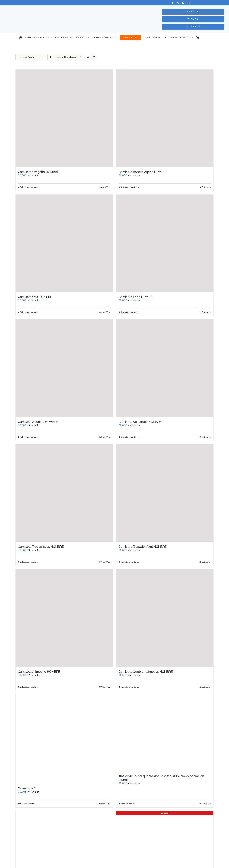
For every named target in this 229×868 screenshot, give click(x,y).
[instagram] (189, 3)
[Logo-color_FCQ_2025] (43, 8)
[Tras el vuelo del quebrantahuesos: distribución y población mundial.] (165, 733)
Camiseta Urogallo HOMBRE (38, 172)
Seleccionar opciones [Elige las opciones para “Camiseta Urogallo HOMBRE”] (29, 187)
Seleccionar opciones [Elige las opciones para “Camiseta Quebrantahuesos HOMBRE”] (130, 687)
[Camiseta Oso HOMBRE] (64, 243)
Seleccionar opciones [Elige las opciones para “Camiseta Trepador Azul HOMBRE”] (130, 562)
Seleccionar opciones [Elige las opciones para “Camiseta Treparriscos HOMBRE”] (29, 562)
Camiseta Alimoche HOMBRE (39, 672)
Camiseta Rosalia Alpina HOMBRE (143, 172)
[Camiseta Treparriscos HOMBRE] (64, 493)
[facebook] (172, 3)
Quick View (106, 187)
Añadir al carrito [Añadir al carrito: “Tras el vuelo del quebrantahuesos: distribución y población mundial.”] (128, 804)
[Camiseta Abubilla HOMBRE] (64, 368)
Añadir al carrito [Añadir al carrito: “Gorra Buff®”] (27, 804)
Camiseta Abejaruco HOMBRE (140, 422)
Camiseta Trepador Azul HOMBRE (143, 547)
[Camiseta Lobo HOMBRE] (165, 243)
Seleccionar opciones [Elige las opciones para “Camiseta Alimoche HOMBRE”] (29, 687)
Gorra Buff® (26, 788)
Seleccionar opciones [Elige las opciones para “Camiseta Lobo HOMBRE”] (130, 312)
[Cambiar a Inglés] (209, 38)
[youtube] (183, 3)
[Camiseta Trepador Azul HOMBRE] (165, 493)
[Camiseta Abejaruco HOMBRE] (165, 368)
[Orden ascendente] (50, 57)
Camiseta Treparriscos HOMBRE (41, 547)
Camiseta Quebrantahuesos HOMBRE (146, 672)
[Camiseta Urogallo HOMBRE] (64, 118)
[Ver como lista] (94, 57)
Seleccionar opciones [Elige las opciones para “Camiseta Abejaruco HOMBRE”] (130, 437)
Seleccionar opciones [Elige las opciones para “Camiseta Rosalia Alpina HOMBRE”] (130, 187)
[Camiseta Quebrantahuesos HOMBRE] (165, 618)
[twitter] (178, 3)
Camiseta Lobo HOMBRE (136, 297)
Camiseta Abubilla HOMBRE (38, 422)
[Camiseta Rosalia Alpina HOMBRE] (165, 118)
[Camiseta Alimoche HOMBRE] (64, 618)
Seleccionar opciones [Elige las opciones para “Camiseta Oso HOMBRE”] (29, 312)
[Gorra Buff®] (64, 739)
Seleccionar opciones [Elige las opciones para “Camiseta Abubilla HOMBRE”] (29, 437)
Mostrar (66, 57)
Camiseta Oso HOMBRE (35, 297)
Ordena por (26, 57)
